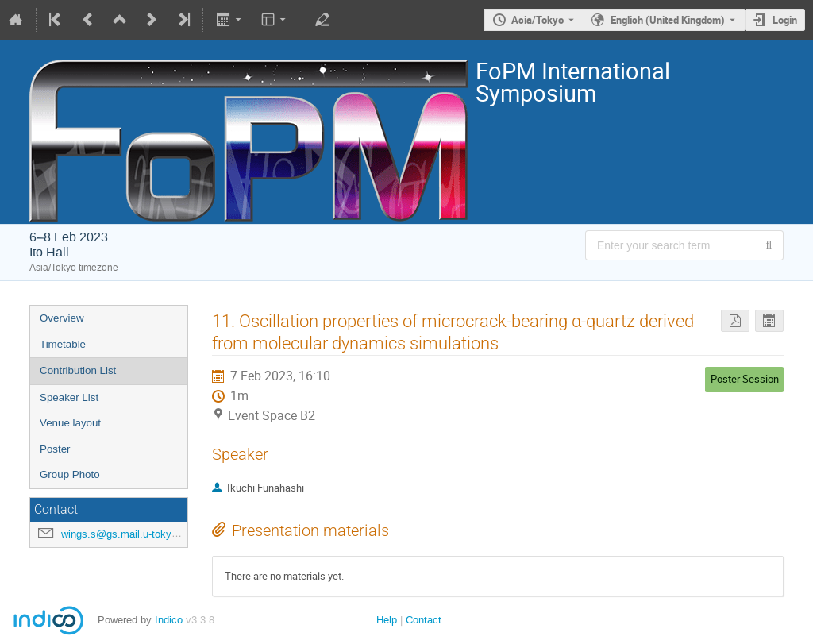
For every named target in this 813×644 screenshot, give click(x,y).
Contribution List (78, 370)
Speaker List (69, 397)
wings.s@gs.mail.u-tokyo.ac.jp (132, 534)
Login (785, 20)
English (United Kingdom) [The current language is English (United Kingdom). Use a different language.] (668, 20)
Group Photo (70, 474)
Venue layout (70, 423)
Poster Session (745, 379)
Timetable (63, 344)
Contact (424, 620)
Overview (62, 318)
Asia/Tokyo (538, 20)
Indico (169, 620)
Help (387, 620)
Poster (55, 449)
